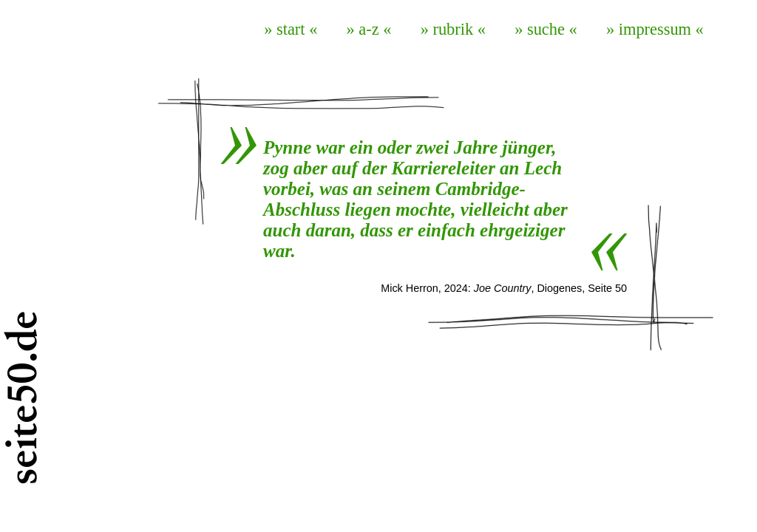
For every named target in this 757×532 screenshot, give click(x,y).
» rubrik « (453, 29)
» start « (291, 29)
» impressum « (655, 29)
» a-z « (369, 29)
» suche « (546, 29)
